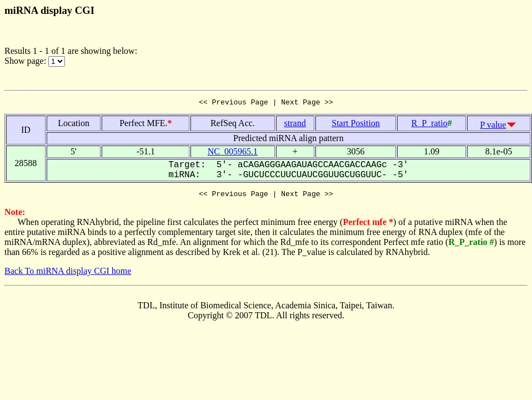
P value (493, 126)
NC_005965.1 (233, 153)
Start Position (356, 125)
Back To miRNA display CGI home (68, 274)
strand (295, 125)
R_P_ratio (430, 125)
